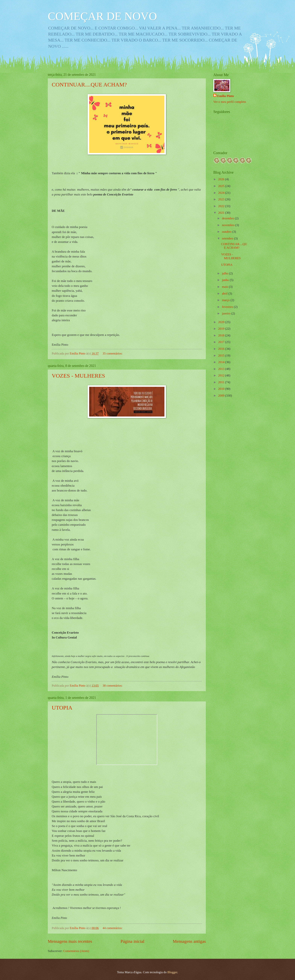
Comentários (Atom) (76, 951)
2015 (222, 356)
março (226, 300)
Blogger (172, 972)
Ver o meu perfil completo (230, 102)
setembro (228, 238)
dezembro (228, 218)
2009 (222, 396)
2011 (222, 382)
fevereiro (228, 307)
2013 (222, 369)
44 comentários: (113, 928)
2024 (222, 193)
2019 (222, 329)
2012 (222, 375)
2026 (222, 179)
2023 (222, 199)
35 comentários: (113, 353)
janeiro (227, 313)
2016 (222, 349)
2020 (222, 322)
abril (225, 293)
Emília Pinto (225, 96)
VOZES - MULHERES (78, 376)
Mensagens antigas (189, 941)
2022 (222, 206)
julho (225, 273)
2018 (222, 335)
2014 (222, 362)
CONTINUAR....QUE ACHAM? (89, 84)
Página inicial (133, 941)
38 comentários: (113, 686)
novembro (228, 225)
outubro (227, 232)
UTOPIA (62, 708)
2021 (222, 213)
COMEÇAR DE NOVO (102, 16)
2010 (222, 389)
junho (226, 280)
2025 (222, 186)
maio (225, 287)
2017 (222, 342)
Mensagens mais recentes (70, 941)
